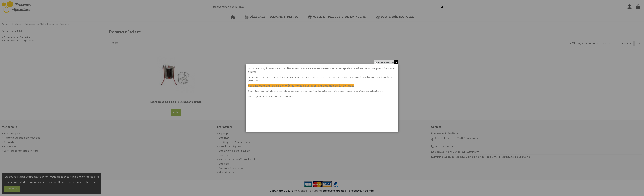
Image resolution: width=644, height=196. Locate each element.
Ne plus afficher (386, 63)
